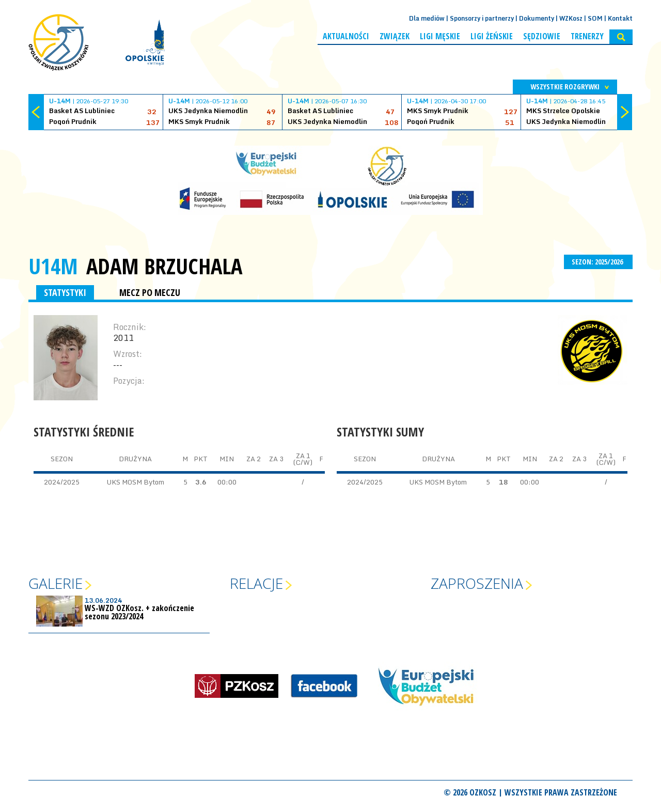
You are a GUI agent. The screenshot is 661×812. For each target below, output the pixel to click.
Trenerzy (587, 36)
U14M (53, 266)
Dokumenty (537, 18)
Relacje (256, 583)
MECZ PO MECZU (150, 292)
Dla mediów (427, 18)
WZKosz (571, 18)
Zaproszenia (477, 583)
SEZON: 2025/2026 (598, 262)
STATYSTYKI (65, 292)
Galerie (56, 583)
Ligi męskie (440, 36)
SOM (595, 18)
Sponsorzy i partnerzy (482, 18)
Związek (395, 36)
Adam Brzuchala (164, 266)
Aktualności (346, 36)
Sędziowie (542, 36)
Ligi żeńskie (492, 36)
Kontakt (620, 18)
